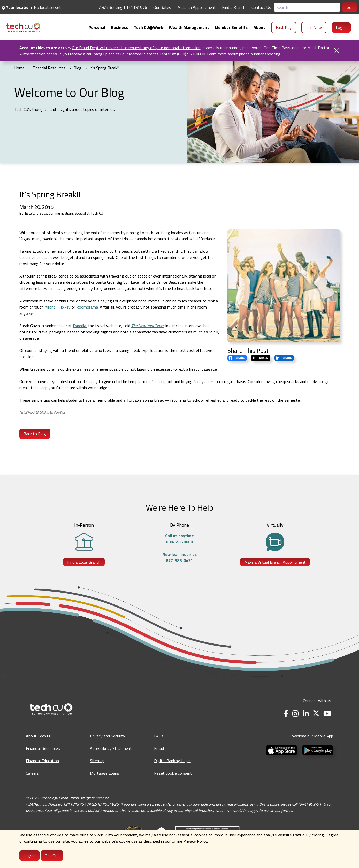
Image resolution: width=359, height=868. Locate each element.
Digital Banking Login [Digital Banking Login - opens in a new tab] (172, 761)
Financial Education (42, 761)
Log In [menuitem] (341, 27)
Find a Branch (234, 7)
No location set (47, 7)
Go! (350, 7)
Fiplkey (65, 307)
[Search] (307, 7)
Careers (32, 773)
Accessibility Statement (111, 748)
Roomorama (87, 307)
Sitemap (97, 761)
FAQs (159, 736)
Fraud (159, 748)
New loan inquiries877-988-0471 (179, 557)
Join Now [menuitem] (314, 27)
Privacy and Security (108, 736)
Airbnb (50, 307)
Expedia (79, 326)
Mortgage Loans (105, 773)
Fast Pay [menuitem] (284, 27)
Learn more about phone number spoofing (244, 54)
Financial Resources (43, 748)
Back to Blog (35, 434)
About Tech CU (39, 736)
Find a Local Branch (84, 562)
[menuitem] (23, 28)
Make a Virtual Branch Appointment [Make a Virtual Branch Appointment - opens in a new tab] (275, 562)
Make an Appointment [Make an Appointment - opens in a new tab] (197, 7)
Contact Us (261, 7)
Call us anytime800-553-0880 (179, 539)
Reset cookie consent (173, 773)
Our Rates (162, 7)
